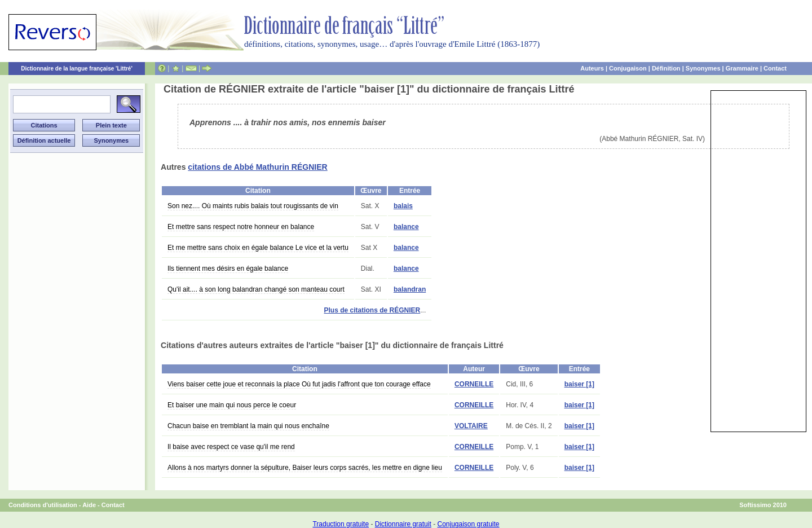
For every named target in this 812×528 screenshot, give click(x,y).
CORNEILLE (474, 384)
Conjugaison (628, 68)
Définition (666, 68)
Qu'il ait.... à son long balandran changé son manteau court (256, 289)
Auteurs (592, 68)
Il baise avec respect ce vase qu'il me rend (231, 447)
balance (406, 227)
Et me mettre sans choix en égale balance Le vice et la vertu (258, 248)
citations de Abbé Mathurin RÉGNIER (257, 167)
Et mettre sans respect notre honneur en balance (241, 227)
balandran (410, 289)
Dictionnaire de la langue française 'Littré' (77, 69)
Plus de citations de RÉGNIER (372, 310)
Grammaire (742, 68)
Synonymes (703, 68)
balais (403, 206)
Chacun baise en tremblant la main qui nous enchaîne (248, 426)
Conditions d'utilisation (43, 505)
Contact (775, 68)
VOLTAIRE (471, 426)
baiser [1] (579, 384)
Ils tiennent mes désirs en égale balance (228, 269)
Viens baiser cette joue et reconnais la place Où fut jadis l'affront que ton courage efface (299, 384)
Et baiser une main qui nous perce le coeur (232, 405)
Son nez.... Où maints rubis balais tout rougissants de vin (253, 206)
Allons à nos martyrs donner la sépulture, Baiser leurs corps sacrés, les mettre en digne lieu (305, 468)
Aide (89, 505)
